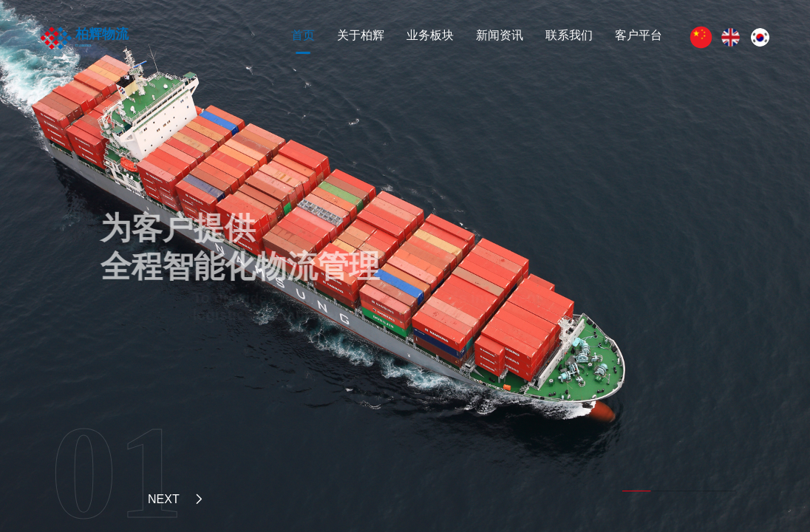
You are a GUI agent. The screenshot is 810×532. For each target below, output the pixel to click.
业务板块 (430, 35)
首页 (303, 35)
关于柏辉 (361, 35)
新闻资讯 (500, 35)
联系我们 (569, 35)
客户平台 (639, 35)
